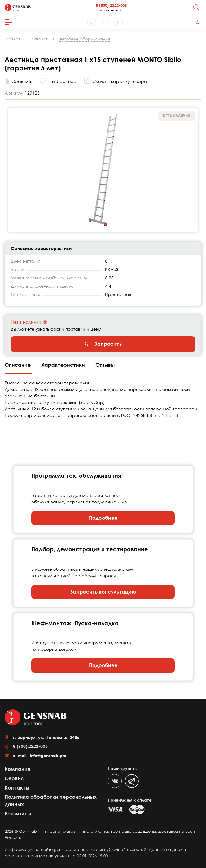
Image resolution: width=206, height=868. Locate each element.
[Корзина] (91, 22)
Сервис (14, 778)
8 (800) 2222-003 (111, 5)
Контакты (17, 788)
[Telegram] (132, 781)
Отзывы (105, 365)
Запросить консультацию (103, 592)
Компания (17, 769)
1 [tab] (191, 231)
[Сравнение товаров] (119, 22)
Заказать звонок (108, 10)
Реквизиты (18, 814)
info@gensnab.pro (48, 755)
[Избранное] (105, 22)
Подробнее (103, 518)
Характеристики (64, 365)
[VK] (115, 781)
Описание (18, 365)
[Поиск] (196, 7)
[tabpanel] (103, 170)
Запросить (103, 344)
